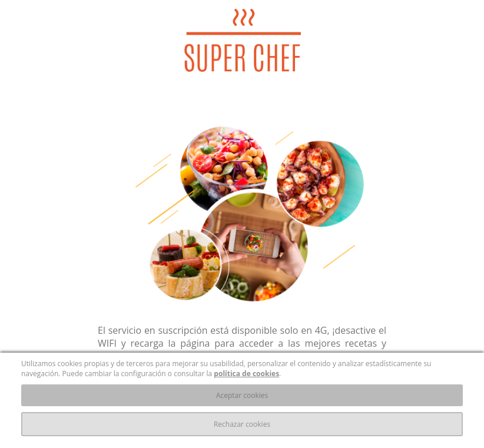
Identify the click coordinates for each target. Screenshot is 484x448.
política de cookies (246, 374)
